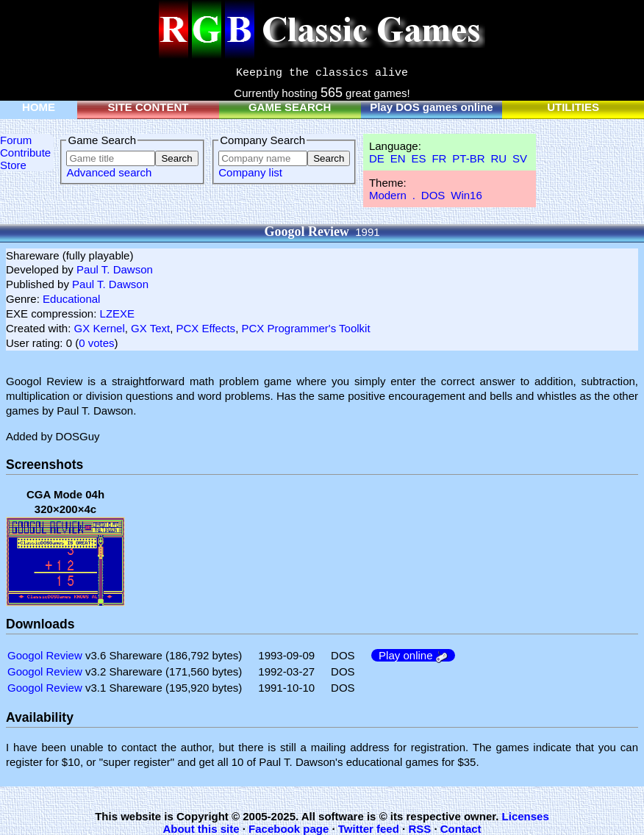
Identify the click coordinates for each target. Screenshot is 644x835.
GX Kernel (100, 328)
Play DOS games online (432, 107)
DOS (433, 195)
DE (377, 158)
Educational (71, 299)
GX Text (150, 328)
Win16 (466, 195)
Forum (16, 140)
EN (398, 158)
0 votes (96, 343)
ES (418, 158)
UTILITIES (573, 107)
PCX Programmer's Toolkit (305, 328)
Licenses (526, 816)
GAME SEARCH (290, 107)
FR (439, 158)
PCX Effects (206, 328)
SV (520, 158)
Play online (413, 655)
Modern (388, 195)
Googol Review (45, 655)
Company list (250, 172)
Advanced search (109, 172)
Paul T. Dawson (115, 269)
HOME (39, 107)
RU (498, 158)
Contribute (25, 153)
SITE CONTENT (148, 107)
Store (13, 165)
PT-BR (468, 158)
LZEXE (118, 313)
